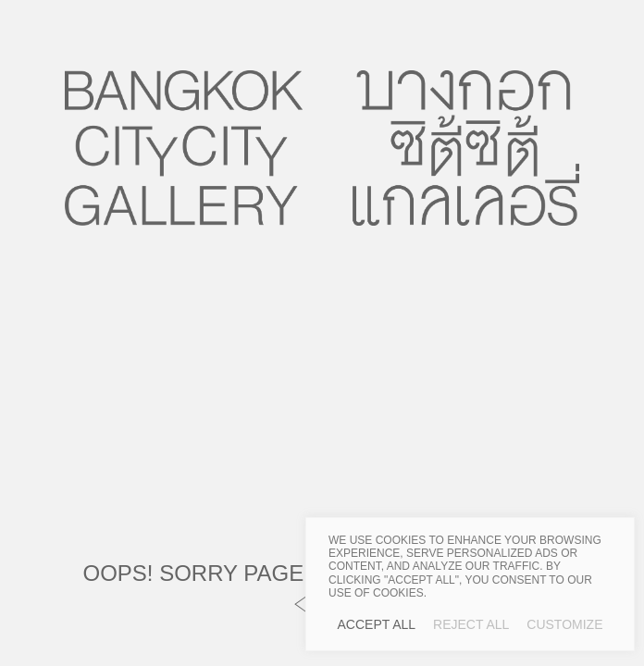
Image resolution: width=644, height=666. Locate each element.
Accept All (377, 624)
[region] (470, 584)
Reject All (471, 624)
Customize (564, 624)
